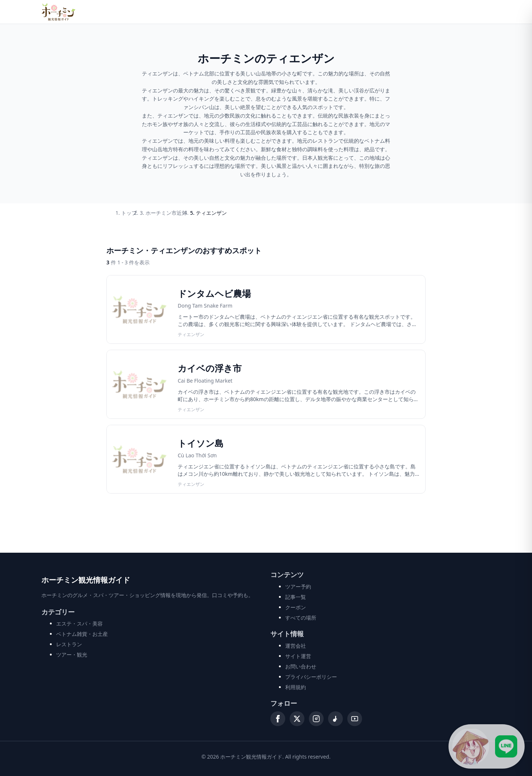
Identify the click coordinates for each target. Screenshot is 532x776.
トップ (129, 213)
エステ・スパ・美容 (79, 623)
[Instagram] (316, 719)
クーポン (296, 607)
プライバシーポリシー (311, 677)
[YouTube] (355, 719)
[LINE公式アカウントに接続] (487, 746)
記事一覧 (296, 597)
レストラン (69, 644)
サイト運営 (298, 656)
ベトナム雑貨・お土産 (82, 634)
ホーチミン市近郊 (166, 213)
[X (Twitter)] (297, 719)
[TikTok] (335, 719)
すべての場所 (301, 618)
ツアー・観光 (72, 655)
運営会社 (296, 646)
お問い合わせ (301, 666)
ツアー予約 (298, 587)
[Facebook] (278, 719)
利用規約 (296, 687)
